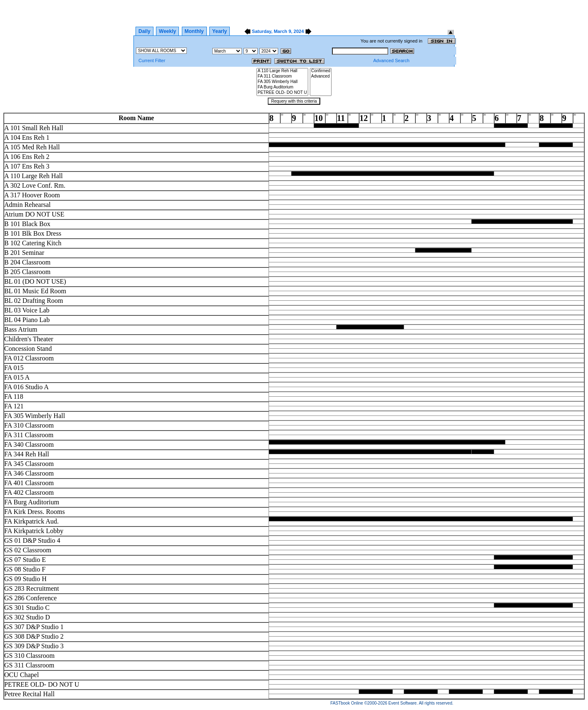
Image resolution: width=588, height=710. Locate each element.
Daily (144, 31)
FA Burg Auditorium (282, 87)
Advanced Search (391, 60)
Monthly (194, 31)
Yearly (220, 31)
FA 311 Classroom (282, 77)
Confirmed (321, 71)
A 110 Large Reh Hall (282, 71)
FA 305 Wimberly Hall (282, 82)
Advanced (321, 77)
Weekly (167, 31)
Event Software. (403, 703)
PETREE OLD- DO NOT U (282, 93)
